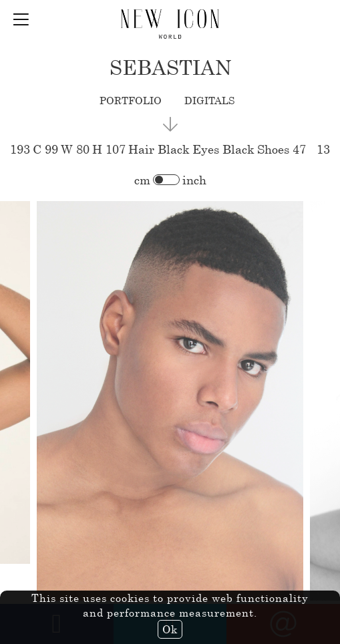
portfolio (131, 100)
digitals (209, 100)
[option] (170, 401)
